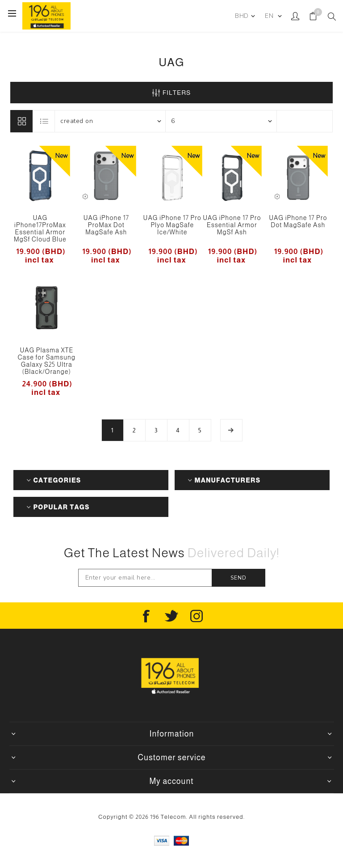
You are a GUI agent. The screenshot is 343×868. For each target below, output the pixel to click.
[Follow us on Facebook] (146, 616)
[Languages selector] (273, 16)
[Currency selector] (245, 16)
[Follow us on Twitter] (171, 616)
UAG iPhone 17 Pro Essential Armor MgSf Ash (232, 225)
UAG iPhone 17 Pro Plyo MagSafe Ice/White (172, 225)
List (44, 121)
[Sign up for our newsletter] (145, 578)
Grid (21, 121)
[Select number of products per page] (221, 121)
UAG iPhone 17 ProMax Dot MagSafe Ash (106, 225)
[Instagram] (197, 616)
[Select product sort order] (110, 121)
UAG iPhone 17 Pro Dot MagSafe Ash (298, 221)
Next (231, 430)
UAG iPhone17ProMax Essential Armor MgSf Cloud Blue (40, 229)
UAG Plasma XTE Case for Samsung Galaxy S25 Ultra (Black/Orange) (47, 361)
